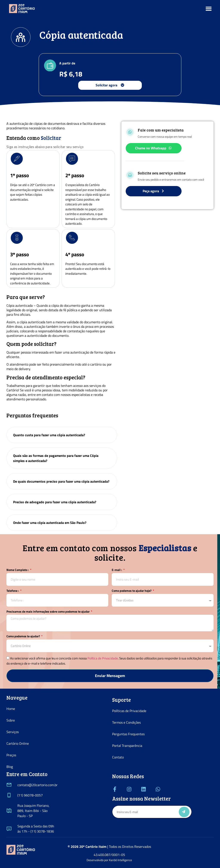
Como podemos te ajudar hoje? (132, 591)
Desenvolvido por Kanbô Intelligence (109, 860)
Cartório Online (18, 743)
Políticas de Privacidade (129, 711)
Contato (118, 757)
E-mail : (117, 570)
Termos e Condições (126, 722)
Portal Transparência (127, 746)
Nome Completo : (18, 570)
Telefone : (13, 591)
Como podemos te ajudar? (24, 637)
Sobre (11, 720)
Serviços (13, 732)
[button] (209, 9)
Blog (10, 767)
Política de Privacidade (103, 658)
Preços (11, 755)
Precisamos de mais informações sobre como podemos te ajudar (48, 612)
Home (11, 709)
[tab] (62, 435)
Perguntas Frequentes (128, 734)
